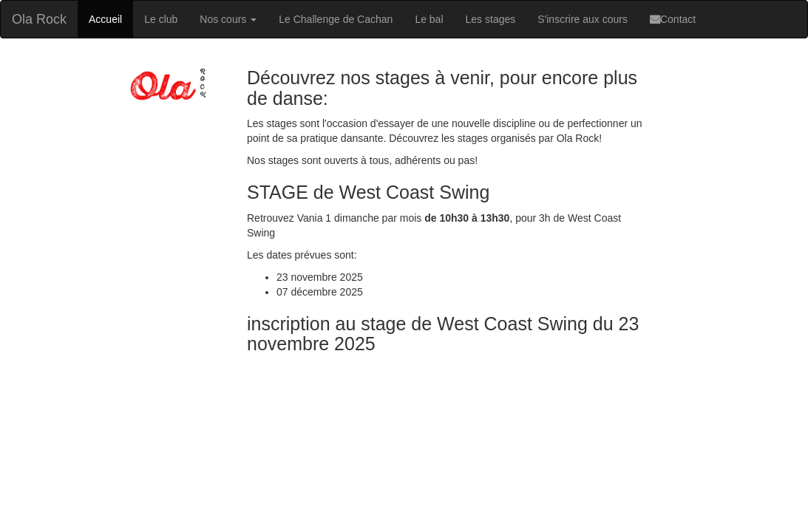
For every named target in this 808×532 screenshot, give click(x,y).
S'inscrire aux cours (583, 19)
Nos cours (228, 19)
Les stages (491, 19)
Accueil (105, 19)
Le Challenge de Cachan (336, 19)
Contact (673, 19)
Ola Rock (39, 19)
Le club (161, 19)
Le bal (429, 19)
